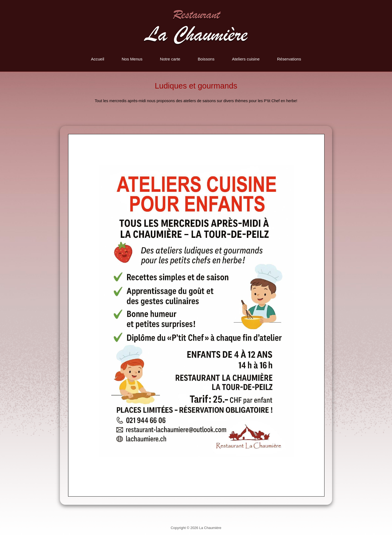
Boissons (206, 59)
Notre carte (170, 59)
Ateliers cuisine (246, 59)
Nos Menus (132, 59)
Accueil (98, 59)
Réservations (289, 59)
